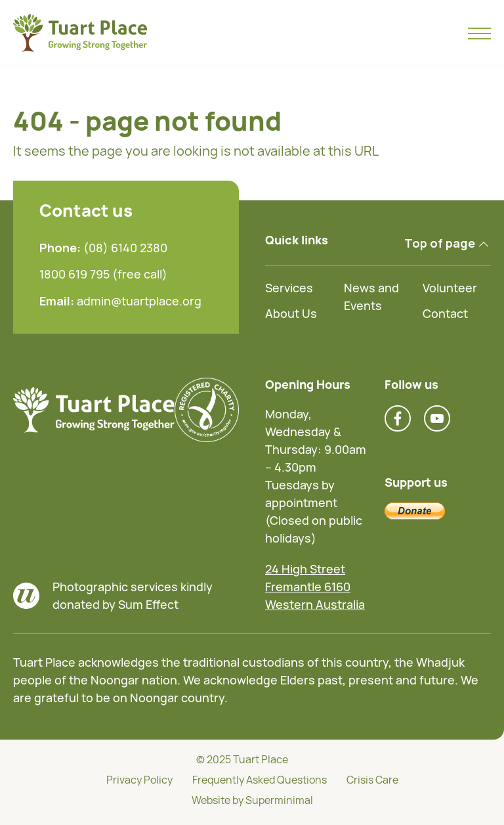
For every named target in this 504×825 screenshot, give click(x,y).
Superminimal (279, 800)
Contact (445, 313)
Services (289, 288)
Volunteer (450, 288)
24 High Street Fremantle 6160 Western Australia (315, 587)
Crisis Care (372, 780)
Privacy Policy (139, 780)
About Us (291, 313)
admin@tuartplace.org (139, 301)
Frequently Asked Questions (260, 780)
